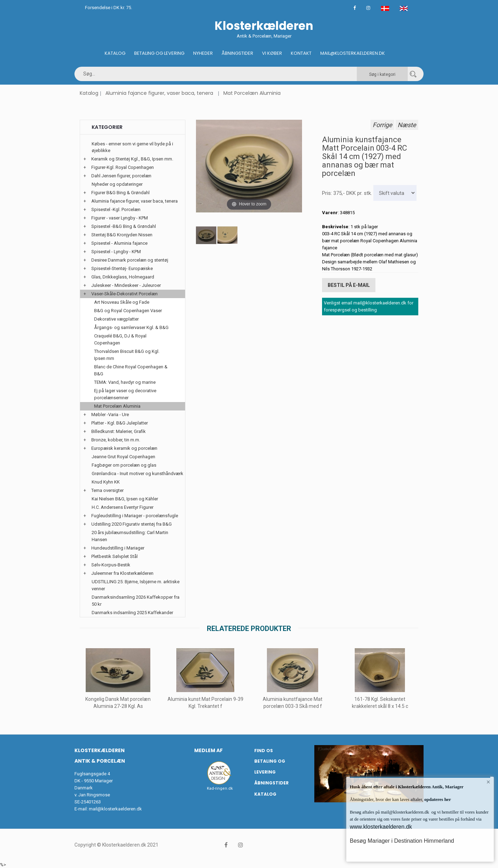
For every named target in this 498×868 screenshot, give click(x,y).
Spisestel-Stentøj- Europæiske (122, 268)
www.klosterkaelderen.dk (381, 827)
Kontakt (301, 53)
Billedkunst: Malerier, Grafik (119, 431)
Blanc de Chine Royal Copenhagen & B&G (131, 370)
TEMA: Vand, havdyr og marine (125, 382)
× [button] (488, 782)
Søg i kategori (382, 74)
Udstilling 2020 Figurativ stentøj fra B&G (132, 524)
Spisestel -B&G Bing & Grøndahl (124, 226)
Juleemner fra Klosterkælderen (122, 573)
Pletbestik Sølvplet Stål (114, 556)
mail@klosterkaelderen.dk (115, 809)
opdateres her (437, 799)
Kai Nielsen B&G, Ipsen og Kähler (125, 499)
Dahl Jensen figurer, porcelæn (121, 176)
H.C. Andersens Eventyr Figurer (123, 507)
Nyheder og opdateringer (117, 184)
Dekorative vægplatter (116, 319)
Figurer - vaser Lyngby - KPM (120, 218)
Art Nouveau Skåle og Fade (122, 302)
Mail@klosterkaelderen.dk (353, 53)
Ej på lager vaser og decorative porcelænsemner (125, 394)
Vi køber (272, 53)
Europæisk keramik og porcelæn (124, 448)
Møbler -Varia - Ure (110, 415)
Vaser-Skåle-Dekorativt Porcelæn (124, 294)
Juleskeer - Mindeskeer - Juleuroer (126, 285)
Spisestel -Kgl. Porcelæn (116, 209)
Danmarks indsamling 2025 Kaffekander (132, 613)
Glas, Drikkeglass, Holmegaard (123, 277)
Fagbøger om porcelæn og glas (124, 465)
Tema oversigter (107, 490)
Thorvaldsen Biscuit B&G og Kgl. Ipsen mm (127, 355)
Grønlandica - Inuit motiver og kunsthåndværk (137, 474)
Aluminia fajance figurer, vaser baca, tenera (159, 93)
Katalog (115, 53)
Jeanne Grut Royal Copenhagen (123, 457)
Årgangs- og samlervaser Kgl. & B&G (131, 327)
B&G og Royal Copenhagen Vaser (128, 311)
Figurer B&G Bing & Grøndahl (120, 193)
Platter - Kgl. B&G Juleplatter (120, 423)
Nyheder (203, 53)
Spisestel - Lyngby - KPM (116, 252)
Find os (264, 751)
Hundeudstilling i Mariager (118, 548)
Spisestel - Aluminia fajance (119, 243)
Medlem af (208, 750)
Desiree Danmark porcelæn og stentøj (130, 260)
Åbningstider (237, 53)
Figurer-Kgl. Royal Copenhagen (123, 167)
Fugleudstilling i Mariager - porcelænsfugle (135, 516)
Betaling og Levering (159, 53)
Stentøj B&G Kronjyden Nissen (122, 235)
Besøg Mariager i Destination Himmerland (402, 841)
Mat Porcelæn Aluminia (252, 93)
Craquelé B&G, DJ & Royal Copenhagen (120, 339)
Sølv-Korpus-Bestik (111, 565)
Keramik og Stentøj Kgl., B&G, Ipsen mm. (132, 159)
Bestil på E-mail (349, 285)
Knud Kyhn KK (106, 482)
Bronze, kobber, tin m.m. (116, 440)
